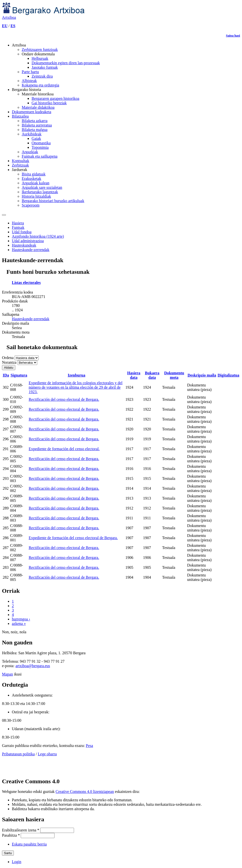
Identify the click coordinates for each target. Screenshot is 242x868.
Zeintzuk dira (42, 76)
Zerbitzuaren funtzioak (40, 50)
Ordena (8, 358)
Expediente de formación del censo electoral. (64, 449)
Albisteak (29, 81)
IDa (6, 375)
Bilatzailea (20, 116)
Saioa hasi (233, 35)
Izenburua (77, 375)
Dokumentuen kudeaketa (32, 112)
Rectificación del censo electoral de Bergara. (64, 399)
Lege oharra (47, 754)
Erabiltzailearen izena (21, 830)
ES (13, 26)
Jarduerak (19, 170)
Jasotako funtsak (45, 67)
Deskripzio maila (202, 375)
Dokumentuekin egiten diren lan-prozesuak (66, 63)
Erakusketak (31, 179)
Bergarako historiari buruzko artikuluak (53, 201)
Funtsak (18, 227)
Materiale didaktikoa (38, 107)
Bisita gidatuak (34, 174)
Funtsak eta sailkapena (40, 156)
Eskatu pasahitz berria (29, 844)
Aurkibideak (32, 134)
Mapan (7, 674)
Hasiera (18, 223)
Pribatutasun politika (18, 754)
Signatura (19, 375)
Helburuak (40, 58)
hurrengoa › (21, 619)
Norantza (10, 362)
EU (5, 26)
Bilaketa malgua (35, 130)
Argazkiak (30, 152)
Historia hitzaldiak (36, 196)
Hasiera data (134, 375)
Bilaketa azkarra (35, 121)
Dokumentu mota (174, 375)
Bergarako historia (26, 90)
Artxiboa (19, 45)
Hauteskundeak (24, 245)
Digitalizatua (228, 375)
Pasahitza (11, 835)
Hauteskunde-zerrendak (31, 250)
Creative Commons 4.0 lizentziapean (85, 792)
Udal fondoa (22, 232)
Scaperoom (31, 205)
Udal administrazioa (28, 241)
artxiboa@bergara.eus (33, 666)
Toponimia (40, 147)
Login (17, 862)
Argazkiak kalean (36, 183)
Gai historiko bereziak (49, 103)
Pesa (89, 746)
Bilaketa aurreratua (37, 125)
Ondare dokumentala (38, 54)
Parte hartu (30, 72)
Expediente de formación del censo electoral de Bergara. (73, 538)
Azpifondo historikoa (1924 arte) (38, 236)
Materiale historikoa (38, 94)
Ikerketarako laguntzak (40, 192)
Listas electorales (26, 283)
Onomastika (41, 143)
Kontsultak (20, 161)
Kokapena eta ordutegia (40, 85)
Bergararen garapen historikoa (55, 98)
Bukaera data (152, 375)
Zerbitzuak (20, 165)
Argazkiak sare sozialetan (42, 187)
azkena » (19, 624)
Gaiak (36, 138)
